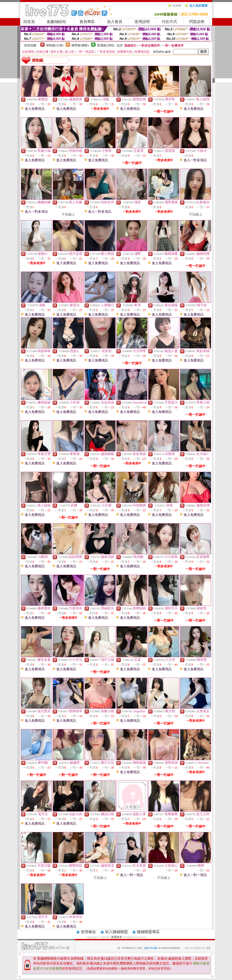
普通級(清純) (106, 45)
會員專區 (87, 22)
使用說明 (142, 22)
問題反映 (197, 22)
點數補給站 (57, 22)
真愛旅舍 (117, 937)
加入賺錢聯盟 (116, 932)
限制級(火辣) (55, 45)
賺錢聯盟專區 (148, 932)
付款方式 (169, 22)
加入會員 (115, 22)
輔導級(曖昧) (80, 45)
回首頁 (29, 22)
